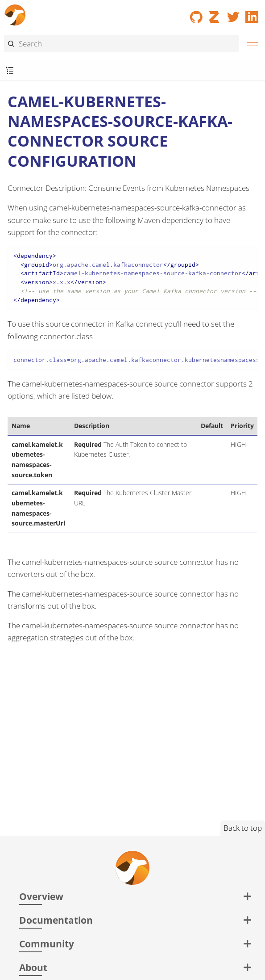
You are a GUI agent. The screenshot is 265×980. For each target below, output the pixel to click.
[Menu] (250, 44)
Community (47, 944)
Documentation (56, 920)
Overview (41, 896)
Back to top (243, 828)
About (33, 967)
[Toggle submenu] (10, 71)
